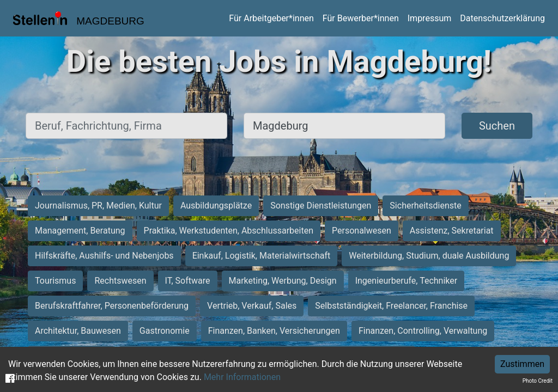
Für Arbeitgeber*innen (271, 18)
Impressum (430, 18)
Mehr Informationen (242, 377)
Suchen (497, 126)
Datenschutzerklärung (502, 18)
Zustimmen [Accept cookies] (522, 364)
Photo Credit (538, 381)
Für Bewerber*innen (361, 18)
